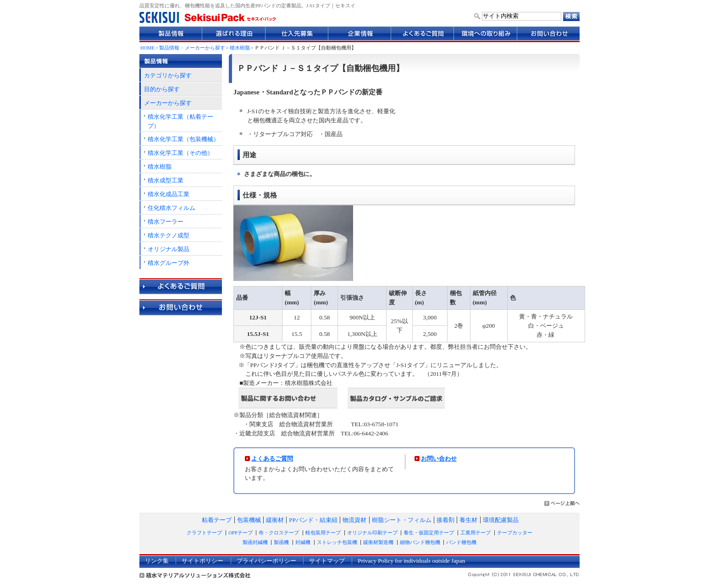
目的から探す (162, 89)
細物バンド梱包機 (420, 542)
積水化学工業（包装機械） (183, 139)
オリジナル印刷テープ (372, 533)
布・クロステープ (279, 533)
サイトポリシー (202, 561)
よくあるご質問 (272, 459)
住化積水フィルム (171, 208)
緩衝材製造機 (378, 542)
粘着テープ (217, 520)
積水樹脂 (240, 48)
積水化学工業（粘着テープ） (180, 121)
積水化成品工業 (169, 194)
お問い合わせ (439, 459)
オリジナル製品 (169, 249)
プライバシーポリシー (266, 561)
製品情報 (169, 48)
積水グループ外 (169, 263)
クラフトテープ (204, 533)
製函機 (281, 542)
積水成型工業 (166, 180)
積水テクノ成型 (169, 235)
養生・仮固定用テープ (429, 533)
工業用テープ (476, 533)
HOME (147, 48)
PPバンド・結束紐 (313, 520)
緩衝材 (275, 520)
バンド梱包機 (461, 542)
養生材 (468, 520)
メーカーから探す (205, 48)
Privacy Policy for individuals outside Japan (411, 561)
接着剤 (445, 520)
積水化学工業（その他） (180, 153)
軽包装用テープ (323, 533)
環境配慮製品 (501, 520)
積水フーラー (166, 222)
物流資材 (354, 520)
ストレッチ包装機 (337, 542)
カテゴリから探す (168, 75)
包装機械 (249, 520)
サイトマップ (327, 561)
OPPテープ (240, 533)
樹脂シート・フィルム (402, 520)
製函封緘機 (255, 542)
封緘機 (303, 542)
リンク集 (157, 561)
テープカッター (515, 533)
